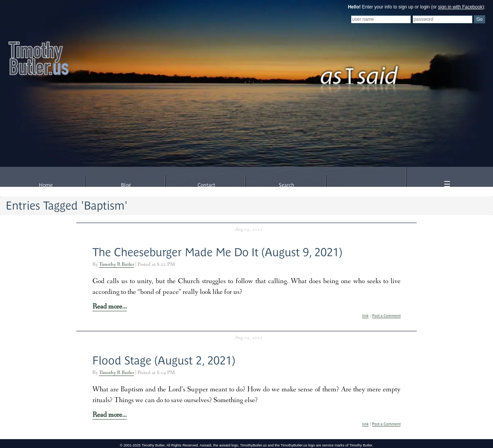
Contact (206, 185)
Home (46, 185)
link (365, 316)
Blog (126, 185)
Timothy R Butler (117, 265)
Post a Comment (386, 316)
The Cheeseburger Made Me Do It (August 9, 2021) (217, 252)
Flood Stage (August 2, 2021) (164, 360)
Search (287, 185)
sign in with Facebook (460, 7)
